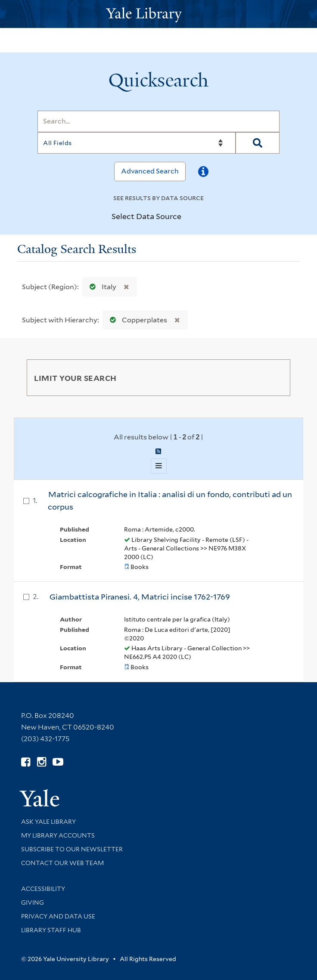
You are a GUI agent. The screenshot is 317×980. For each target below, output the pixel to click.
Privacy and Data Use (58, 916)
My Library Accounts (58, 835)
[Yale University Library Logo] (158, 14)
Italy (101, 287)
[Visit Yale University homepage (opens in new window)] (39, 795)
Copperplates (137, 320)
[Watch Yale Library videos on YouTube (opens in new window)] (58, 762)
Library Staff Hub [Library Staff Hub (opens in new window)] (51, 930)
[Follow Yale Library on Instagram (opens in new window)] (42, 762)
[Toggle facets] (273, 377)
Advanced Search (150, 171)
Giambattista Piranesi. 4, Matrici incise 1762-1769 (140, 597)
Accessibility (43, 889)
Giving (33, 903)
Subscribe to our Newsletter (72, 849)
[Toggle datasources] (189, 216)
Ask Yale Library (48, 822)
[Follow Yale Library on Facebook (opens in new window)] (26, 762)
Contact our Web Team (62, 863)
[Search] (158, 121)
